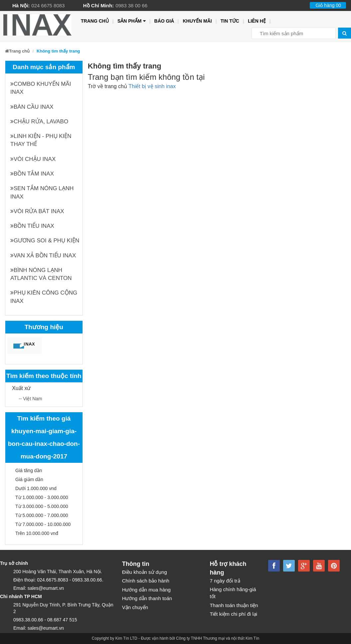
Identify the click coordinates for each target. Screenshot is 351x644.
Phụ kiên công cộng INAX (44, 297)
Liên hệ (257, 21)
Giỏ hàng (328, 5)
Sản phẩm (132, 21)
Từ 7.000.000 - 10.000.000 (43, 524)
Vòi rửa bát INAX (37, 211)
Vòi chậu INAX (33, 159)
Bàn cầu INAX (32, 107)
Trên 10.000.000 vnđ (37, 533)
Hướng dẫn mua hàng (146, 590)
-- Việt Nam (30, 399)
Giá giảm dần (29, 479)
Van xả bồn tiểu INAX (43, 256)
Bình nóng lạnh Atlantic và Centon (41, 274)
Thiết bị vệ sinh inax (152, 86)
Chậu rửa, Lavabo (39, 122)
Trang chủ (95, 21)
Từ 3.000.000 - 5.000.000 (42, 506)
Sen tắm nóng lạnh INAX (42, 192)
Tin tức (230, 21)
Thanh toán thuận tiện (234, 605)
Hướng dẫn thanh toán (147, 598)
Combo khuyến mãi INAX (41, 88)
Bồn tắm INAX (32, 174)
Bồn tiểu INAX (32, 226)
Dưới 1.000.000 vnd (36, 488)
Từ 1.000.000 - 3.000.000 (42, 497)
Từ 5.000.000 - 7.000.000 (42, 515)
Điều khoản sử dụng (145, 572)
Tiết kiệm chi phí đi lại (233, 614)
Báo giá (164, 21)
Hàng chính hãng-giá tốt (233, 593)
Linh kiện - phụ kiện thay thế (41, 140)
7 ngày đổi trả (225, 581)
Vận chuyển (135, 607)
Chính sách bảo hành (146, 581)
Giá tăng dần (29, 470)
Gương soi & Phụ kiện (45, 241)
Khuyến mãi (197, 21)
